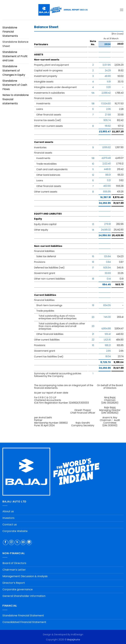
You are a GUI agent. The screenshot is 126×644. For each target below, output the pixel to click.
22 (93, 340)
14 (93, 230)
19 (93, 305)
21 (93, 334)
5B (93, 103)
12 (93, 175)
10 (93, 164)
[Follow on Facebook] (5, 542)
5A (93, 93)
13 (93, 224)
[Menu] (122, 10)
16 (93, 262)
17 (93, 268)
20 (93, 317)
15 (93, 256)
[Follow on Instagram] (11, 542)
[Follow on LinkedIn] (29, 542)
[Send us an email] (23, 542)
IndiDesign (77, 634)
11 (93, 169)
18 (93, 279)
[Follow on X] (17, 542)
